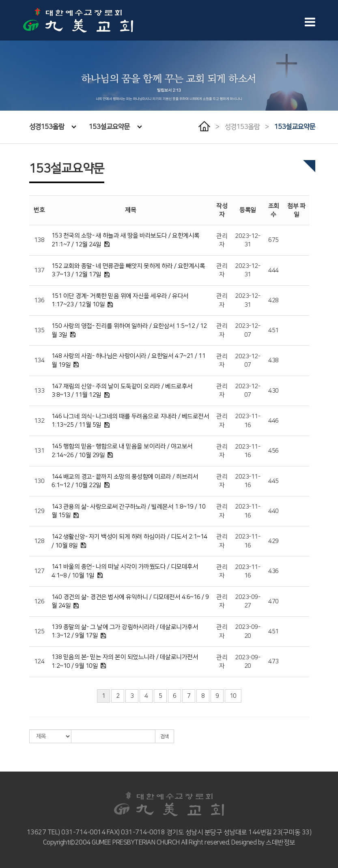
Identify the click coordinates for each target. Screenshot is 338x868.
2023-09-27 (248, 601)
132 (39, 421)
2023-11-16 (248, 421)
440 (273, 511)
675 (273, 240)
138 (39, 240)
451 (273, 330)
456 (273, 451)
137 (39, 270)
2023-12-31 (248, 240)
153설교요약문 (115, 127)
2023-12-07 (248, 330)
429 (273, 541)
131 (39, 451)
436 (273, 571)
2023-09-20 (248, 631)
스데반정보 (281, 842)
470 (273, 602)
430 (273, 391)
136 (39, 300)
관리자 (222, 240)
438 (273, 360)
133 (39, 391)
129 (39, 511)
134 (39, 360)
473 (273, 662)
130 (39, 481)
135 (39, 330)
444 (273, 270)
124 (39, 662)
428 (273, 300)
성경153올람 (53, 127)
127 (39, 571)
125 (39, 632)
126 (39, 602)
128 (39, 541)
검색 (165, 737)
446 (273, 421)
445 (273, 481)
